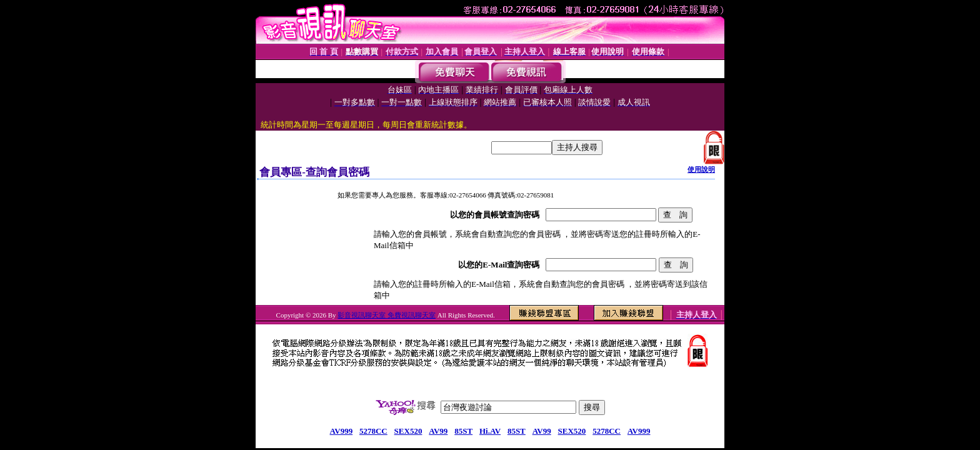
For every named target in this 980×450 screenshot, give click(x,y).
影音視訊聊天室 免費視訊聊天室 (387, 315)
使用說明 (701, 169)
